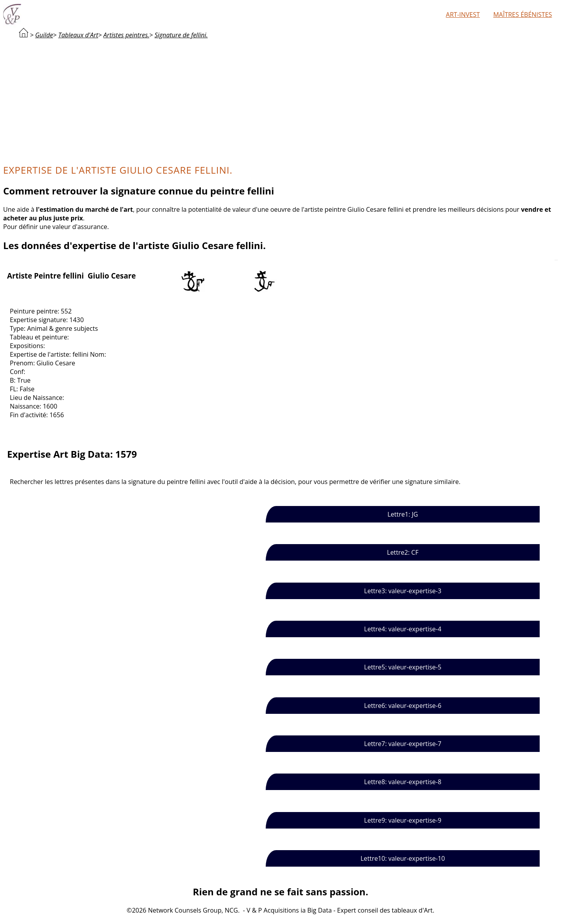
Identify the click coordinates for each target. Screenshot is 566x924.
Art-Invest (463, 15)
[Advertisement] (281, 101)
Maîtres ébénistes (523, 15)
